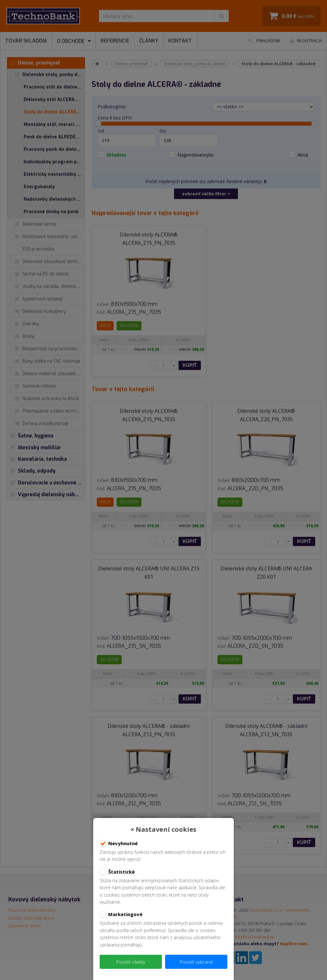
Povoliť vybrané (196, 962)
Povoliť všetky (131, 962)
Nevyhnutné (119, 844)
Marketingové (121, 914)
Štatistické (117, 872)
